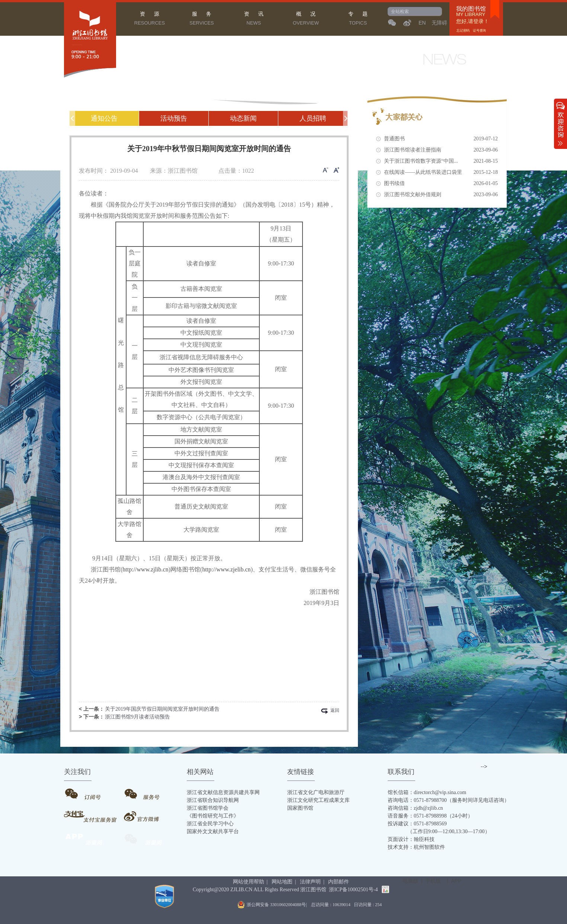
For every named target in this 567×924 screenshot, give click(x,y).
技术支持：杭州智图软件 (416, 847)
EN (422, 23)
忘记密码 (463, 31)
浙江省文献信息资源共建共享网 (223, 792)
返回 (335, 711)
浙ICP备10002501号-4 (353, 890)
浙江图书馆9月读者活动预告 (137, 717)
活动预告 (174, 118)
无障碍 (439, 23)
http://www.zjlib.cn (145, 569)
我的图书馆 (471, 9)
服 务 (202, 19)
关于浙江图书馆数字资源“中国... (441, 161)
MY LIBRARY (471, 15)
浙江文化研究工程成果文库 (318, 800)
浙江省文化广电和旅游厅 (316, 792)
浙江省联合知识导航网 (213, 800)
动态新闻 (243, 118)
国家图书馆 (300, 808)
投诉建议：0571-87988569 (417, 824)
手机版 (433, 881)
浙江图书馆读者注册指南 (441, 150)
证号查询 (479, 31)
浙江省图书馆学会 (208, 808)
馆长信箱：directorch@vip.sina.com (427, 792)
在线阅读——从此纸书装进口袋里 (441, 172)
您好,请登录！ (472, 21)
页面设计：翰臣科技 (411, 839)
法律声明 (310, 882)
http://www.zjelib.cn (226, 569)
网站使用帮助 (249, 882)
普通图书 (441, 139)
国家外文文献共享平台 (213, 831)
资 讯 (254, 19)
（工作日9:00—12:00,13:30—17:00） (439, 831)
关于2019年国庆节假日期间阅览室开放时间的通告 (162, 709)
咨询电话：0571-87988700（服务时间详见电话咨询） (449, 800)
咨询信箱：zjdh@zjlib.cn (415, 808)
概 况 (306, 19)
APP (456, 881)
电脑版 (410, 881)
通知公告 (104, 118)
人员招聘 (313, 118)
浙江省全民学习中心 (210, 824)
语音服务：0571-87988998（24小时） (430, 816)
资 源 (150, 19)
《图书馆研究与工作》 (213, 816)
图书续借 (441, 184)
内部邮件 (339, 882)
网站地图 (282, 882)
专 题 (358, 19)
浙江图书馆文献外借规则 (441, 195)
